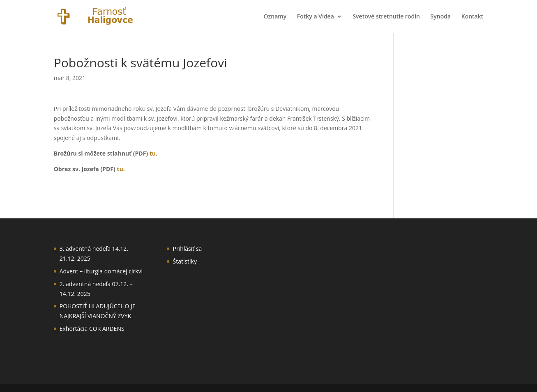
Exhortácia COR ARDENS (92, 329)
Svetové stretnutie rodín (386, 17)
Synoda (441, 17)
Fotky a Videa (316, 17)
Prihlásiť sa (187, 249)
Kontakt (472, 17)
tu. (153, 153)
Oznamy (275, 17)
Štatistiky (185, 261)
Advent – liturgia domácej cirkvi (101, 271)
